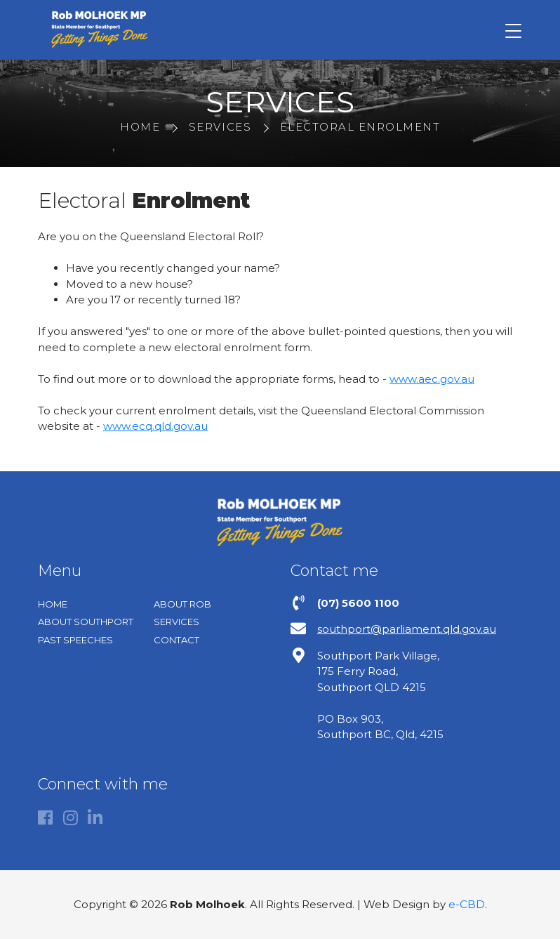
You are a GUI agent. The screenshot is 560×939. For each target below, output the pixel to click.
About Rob (182, 604)
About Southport (86, 622)
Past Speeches (75, 640)
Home (53, 604)
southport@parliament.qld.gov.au (407, 629)
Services (176, 622)
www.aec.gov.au (432, 379)
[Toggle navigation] (513, 30)
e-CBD (467, 904)
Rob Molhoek (99, 29)
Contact (176, 640)
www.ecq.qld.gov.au (155, 426)
